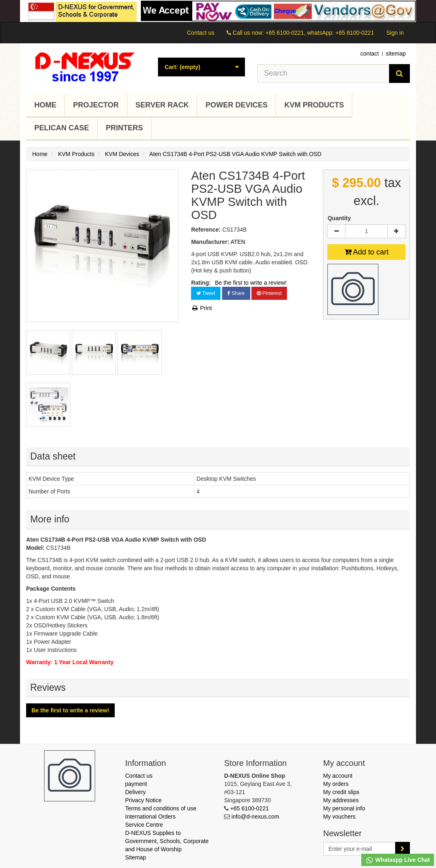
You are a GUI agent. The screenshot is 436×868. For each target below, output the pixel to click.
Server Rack (162, 105)
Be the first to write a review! (251, 283)
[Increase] (396, 231)
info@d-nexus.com (255, 817)
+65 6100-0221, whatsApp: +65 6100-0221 (320, 33)
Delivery (136, 792)
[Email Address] (360, 849)
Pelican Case (62, 128)
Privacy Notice (143, 800)
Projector (96, 105)
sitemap (396, 54)
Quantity (339, 218)
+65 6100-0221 (250, 808)
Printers (124, 128)
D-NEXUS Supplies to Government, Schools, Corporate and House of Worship (167, 841)
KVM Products (314, 105)
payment (136, 784)
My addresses (341, 800)
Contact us (201, 33)
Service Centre (144, 825)
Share (236, 293)
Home (45, 105)
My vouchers (339, 817)
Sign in (395, 33)
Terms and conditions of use (161, 808)
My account (338, 776)
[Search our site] (323, 74)
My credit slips (341, 792)
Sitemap (136, 857)
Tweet (206, 293)
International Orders (151, 817)
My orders (336, 784)
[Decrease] (336, 231)
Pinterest (269, 293)
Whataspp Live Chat (398, 860)
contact (370, 54)
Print (201, 308)
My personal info (344, 808)
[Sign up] (403, 849)
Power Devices (236, 105)
